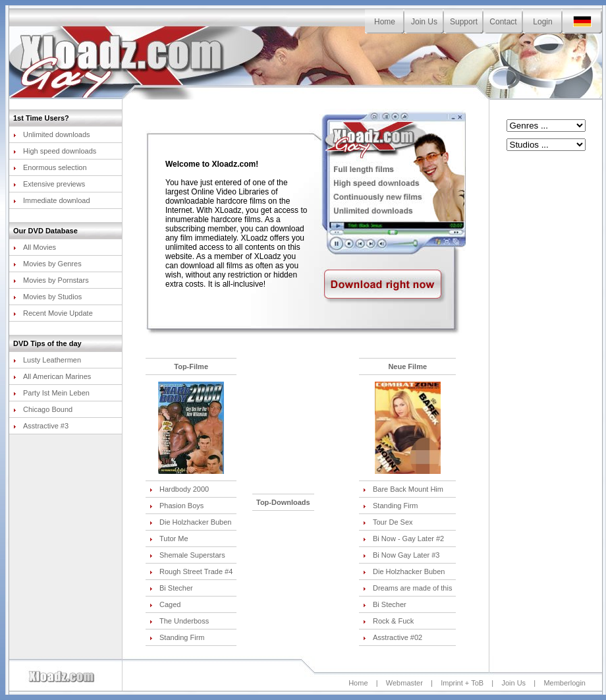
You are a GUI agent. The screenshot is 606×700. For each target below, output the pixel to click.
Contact (503, 22)
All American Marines (52, 376)
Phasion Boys (177, 506)
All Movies (35, 247)
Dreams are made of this (407, 588)
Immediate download (52, 200)
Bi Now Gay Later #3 (401, 555)
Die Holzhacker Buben (190, 522)
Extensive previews (49, 184)
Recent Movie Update (53, 313)
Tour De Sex (388, 522)
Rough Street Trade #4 (191, 571)
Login (542, 22)
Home (385, 22)
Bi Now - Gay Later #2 (403, 539)
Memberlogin (565, 683)
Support (464, 22)
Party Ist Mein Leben (51, 393)
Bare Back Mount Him (403, 489)
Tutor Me (169, 539)
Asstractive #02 (393, 637)
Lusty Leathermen (47, 360)
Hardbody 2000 (179, 489)
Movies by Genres (47, 264)
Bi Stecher (171, 588)
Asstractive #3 (41, 426)
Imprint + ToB (462, 683)
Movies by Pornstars (51, 280)
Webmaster (404, 683)
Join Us (424, 22)
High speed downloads (55, 151)
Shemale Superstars (187, 555)
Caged (165, 604)
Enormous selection (50, 167)
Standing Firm (177, 637)
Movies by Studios (47, 297)
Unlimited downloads (52, 134)
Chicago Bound (43, 409)
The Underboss (179, 621)
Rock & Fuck (388, 621)
